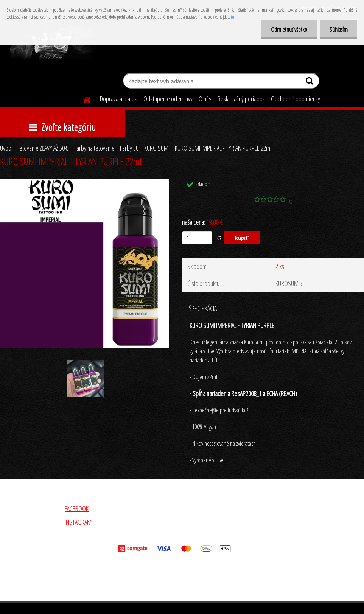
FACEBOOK (77, 508)
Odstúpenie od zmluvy (168, 99)
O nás (205, 99)
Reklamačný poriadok (241, 99)
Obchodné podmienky (296, 99)
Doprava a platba (119, 99)
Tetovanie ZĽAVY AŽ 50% (43, 148)
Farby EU (130, 148)
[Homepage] (82, 99)
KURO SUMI (157, 148)
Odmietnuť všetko (289, 30)
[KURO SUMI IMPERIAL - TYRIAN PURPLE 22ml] (85, 182)
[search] (310, 82)
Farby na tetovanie (95, 148)
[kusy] (197, 238)
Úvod (6, 148)
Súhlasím (339, 30)
